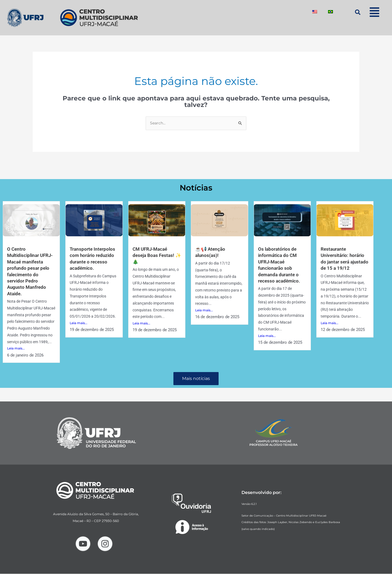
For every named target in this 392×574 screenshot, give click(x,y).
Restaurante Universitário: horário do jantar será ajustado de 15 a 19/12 (344, 262)
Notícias (196, 188)
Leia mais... (16, 355)
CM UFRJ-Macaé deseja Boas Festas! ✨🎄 (154, 256)
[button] (374, 12)
